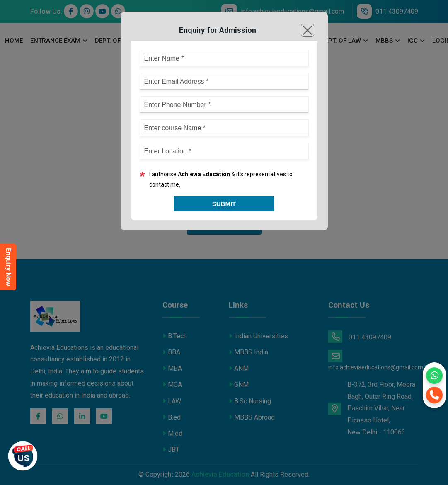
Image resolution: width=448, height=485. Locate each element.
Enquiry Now (8, 267)
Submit (224, 204)
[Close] (308, 30)
